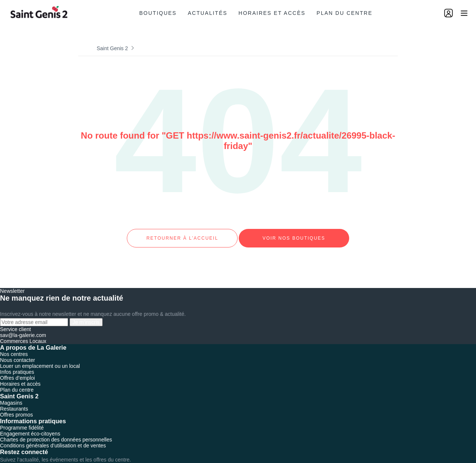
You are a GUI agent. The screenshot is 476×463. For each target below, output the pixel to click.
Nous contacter (17, 353)
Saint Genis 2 (112, 48)
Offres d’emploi (17, 371)
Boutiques (158, 13)
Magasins (11, 396)
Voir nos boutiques (294, 235)
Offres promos (16, 408)
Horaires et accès (272, 13)
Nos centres (14, 347)
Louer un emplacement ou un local (40, 359)
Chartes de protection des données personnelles (56, 433)
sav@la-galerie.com (23, 328)
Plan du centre (344, 13)
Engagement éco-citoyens (30, 427)
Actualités (208, 13)
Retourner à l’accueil (182, 235)
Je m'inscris (86, 315)
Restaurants (14, 402)
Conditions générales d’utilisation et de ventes (53, 439)
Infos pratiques (17, 365)
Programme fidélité (22, 421)
